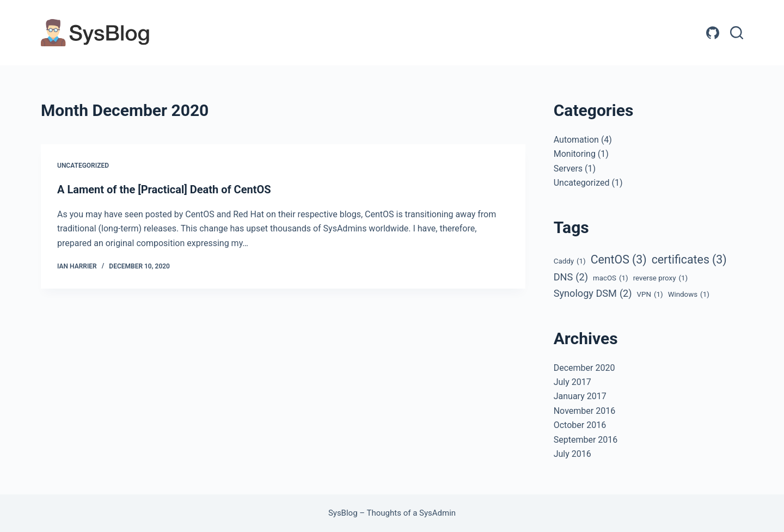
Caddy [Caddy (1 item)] (570, 261)
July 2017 (572, 382)
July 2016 (572, 454)
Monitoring (575, 154)
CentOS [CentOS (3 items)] (619, 259)
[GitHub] (713, 33)
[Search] (737, 33)
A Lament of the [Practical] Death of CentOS (164, 189)
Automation (576, 140)
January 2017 (580, 396)
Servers (568, 169)
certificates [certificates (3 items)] (689, 259)
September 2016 (586, 440)
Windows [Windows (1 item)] (689, 295)
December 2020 (584, 368)
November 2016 (584, 411)
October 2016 (580, 425)
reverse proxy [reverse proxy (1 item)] (661, 278)
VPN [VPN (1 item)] (650, 295)
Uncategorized (83, 166)
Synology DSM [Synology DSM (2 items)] (593, 293)
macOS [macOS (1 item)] (611, 278)
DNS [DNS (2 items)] (571, 277)
